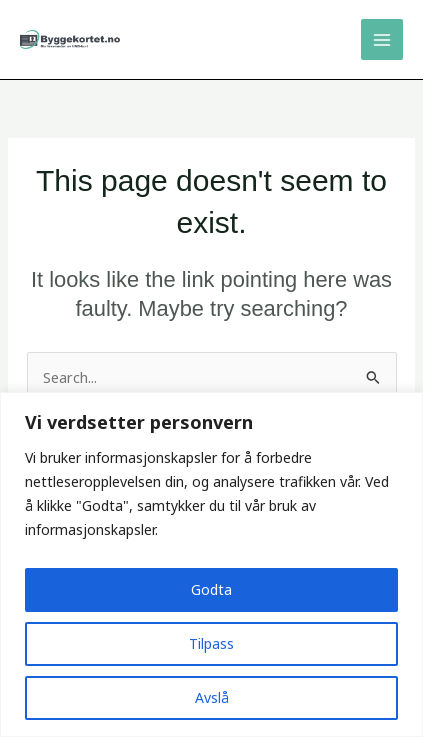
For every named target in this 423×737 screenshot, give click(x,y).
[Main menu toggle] (382, 40)
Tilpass (211, 643)
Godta (211, 589)
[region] (211, 564)
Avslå (212, 697)
